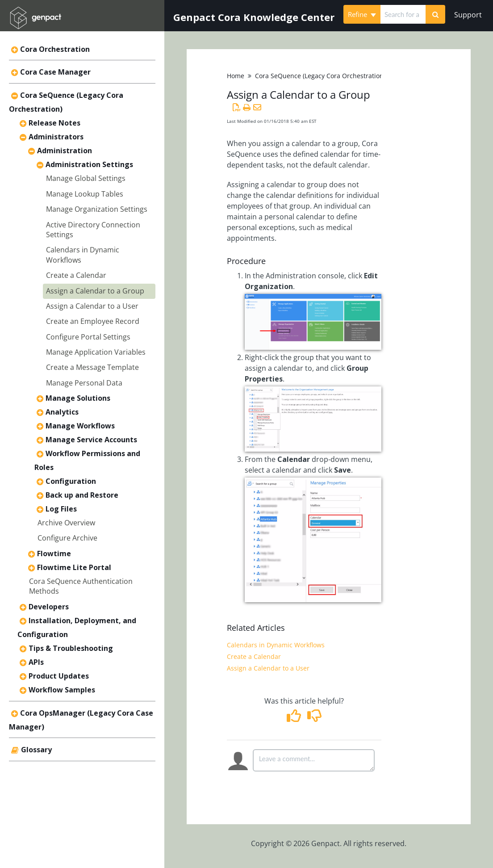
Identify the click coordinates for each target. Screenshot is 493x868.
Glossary (36, 750)
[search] (403, 14)
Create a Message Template (92, 367)
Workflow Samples (62, 690)
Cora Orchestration (55, 49)
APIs (36, 662)
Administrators (56, 137)
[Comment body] (314, 760)
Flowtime (54, 554)
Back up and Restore (82, 495)
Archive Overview (66, 523)
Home (236, 76)
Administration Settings (89, 164)
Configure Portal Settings (88, 337)
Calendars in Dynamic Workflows (276, 645)
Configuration (71, 481)
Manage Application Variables (96, 352)
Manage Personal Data (84, 383)
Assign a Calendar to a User (92, 306)
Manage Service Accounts (91, 440)
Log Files (61, 509)
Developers (49, 607)
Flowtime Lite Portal (74, 567)
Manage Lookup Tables (85, 194)
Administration (65, 151)
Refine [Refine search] (362, 14)
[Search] (435, 14)
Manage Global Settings (86, 178)
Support (468, 15)
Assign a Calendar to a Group (95, 291)
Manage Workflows (80, 426)
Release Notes (54, 123)
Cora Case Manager (55, 72)
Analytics (62, 412)
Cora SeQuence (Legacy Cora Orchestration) (320, 76)
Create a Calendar (76, 275)
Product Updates (59, 676)
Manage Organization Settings (97, 209)
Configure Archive (67, 538)
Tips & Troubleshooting (71, 648)
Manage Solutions (78, 398)
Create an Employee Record (93, 321)
